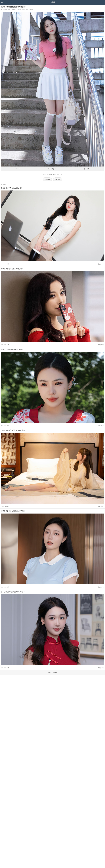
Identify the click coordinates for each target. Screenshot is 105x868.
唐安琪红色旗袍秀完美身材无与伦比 (13, 592)
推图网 (52, 2)
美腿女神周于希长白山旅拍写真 (11, 188)
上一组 (18, 169)
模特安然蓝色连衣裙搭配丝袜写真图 (13, 511)
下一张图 (87, 169)
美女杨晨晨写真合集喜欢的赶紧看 (12, 269)
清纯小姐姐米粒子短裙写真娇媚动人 (13, 350)
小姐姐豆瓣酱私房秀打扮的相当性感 (13, 430)
